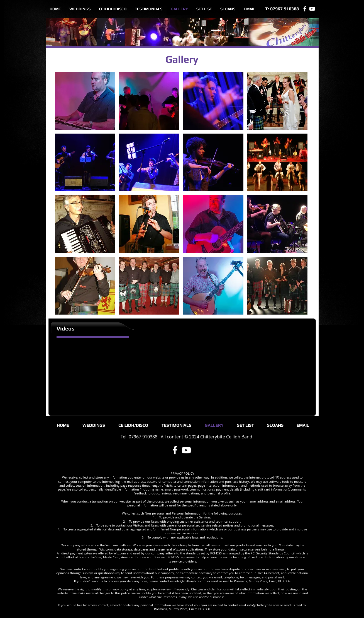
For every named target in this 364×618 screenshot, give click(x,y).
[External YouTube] (82, 374)
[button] (85, 101)
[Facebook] (305, 9)
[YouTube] (312, 9)
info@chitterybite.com (190, 581)
